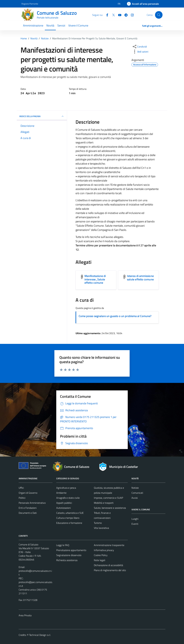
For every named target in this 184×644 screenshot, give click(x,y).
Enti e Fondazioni (28, 508)
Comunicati (137, 493)
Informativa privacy (104, 550)
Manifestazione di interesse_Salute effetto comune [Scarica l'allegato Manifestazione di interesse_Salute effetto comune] (95, 279)
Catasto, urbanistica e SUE (70, 513)
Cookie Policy (101, 555)
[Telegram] (125, 15)
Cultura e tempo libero (68, 518)
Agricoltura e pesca (66, 488)
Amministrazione (33, 25)
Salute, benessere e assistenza (110, 508)
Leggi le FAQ (63, 545)
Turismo (98, 523)
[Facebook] (106, 15)
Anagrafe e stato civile (68, 498)
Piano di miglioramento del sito (110, 570)
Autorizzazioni (63, 508)
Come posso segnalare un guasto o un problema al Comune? (115, 316)
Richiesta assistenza (67, 560)
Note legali (100, 560)
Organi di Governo (28, 493)
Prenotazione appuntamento (71, 550)
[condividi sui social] (139, 47)
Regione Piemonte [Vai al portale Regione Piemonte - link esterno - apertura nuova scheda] (30, 4)
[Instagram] (131, 15)
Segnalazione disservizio (69, 555)
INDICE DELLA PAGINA (42, 116)
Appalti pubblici (64, 503)
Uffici (21, 488)
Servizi (61, 25)
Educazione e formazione (69, 523)
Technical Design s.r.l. (40, 635)
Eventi (135, 524)
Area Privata (25, 615)
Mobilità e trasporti (104, 503)
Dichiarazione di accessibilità (108, 565)
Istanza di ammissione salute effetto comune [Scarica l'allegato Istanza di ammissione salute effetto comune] (140, 278)
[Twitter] (112, 15)
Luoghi (135, 519)
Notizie (135, 488)
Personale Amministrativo (32, 503)
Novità (50, 25)
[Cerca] (159, 15)
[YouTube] (118, 15)
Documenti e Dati (28, 513)
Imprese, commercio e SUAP (108, 498)
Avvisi (135, 498)
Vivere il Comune (78, 25)
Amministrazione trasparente (109, 545)
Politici (22, 498)
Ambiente (61, 493)
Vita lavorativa (101, 528)
